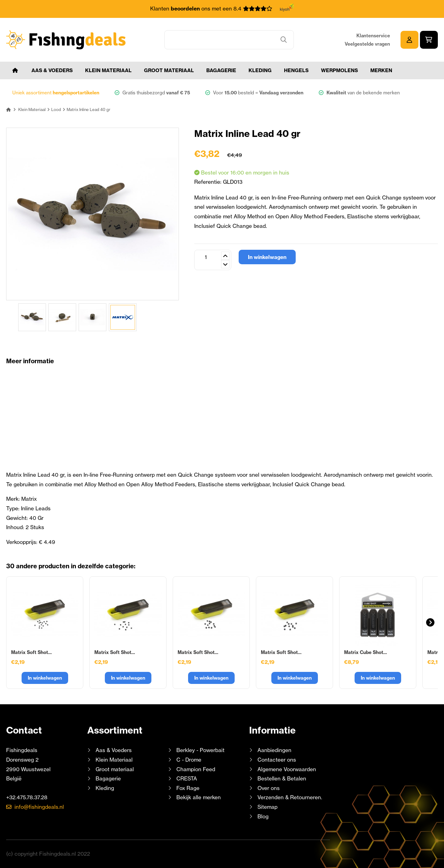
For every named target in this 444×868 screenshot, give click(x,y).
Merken (381, 70)
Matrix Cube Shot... (366, 652)
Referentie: (209, 182)
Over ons (269, 788)
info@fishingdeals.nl (39, 807)
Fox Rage (188, 788)
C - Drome (189, 760)
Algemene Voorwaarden (287, 769)
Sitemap (267, 807)
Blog (262, 816)
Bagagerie (221, 70)
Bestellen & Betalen (282, 778)
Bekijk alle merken (199, 797)
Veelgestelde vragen (367, 44)
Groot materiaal (169, 70)
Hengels (296, 70)
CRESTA (187, 778)
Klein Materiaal (108, 70)
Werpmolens (339, 70)
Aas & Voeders (52, 70)
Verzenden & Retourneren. (290, 797)
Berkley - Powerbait (200, 750)
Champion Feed (196, 769)
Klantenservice (373, 36)
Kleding (260, 70)
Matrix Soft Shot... (31, 652)
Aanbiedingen (274, 750)
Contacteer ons (277, 760)
